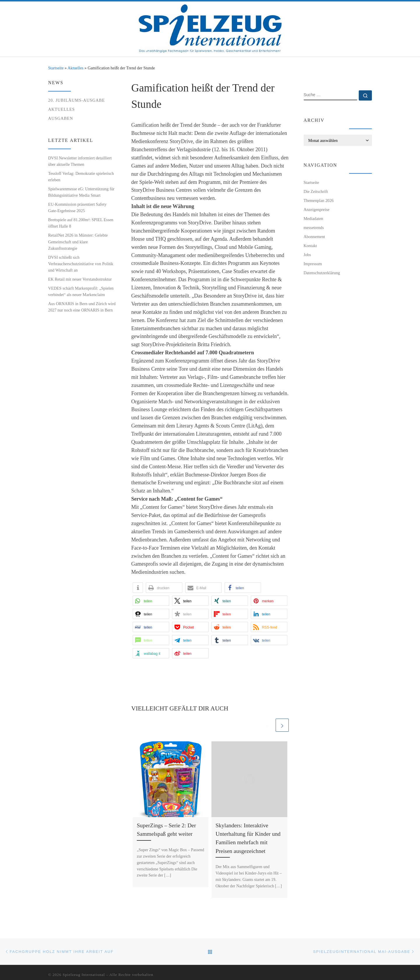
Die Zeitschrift (316, 191)
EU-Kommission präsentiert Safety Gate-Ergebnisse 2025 (77, 207)
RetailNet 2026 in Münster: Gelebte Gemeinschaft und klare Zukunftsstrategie (78, 242)
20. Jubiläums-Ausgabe (76, 100)
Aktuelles (76, 68)
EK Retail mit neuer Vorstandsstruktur (80, 279)
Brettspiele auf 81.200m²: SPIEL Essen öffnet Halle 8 (81, 223)
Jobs (307, 255)
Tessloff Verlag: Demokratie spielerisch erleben (81, 177)
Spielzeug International (84, 975)
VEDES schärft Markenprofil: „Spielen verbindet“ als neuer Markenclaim (81, 291)
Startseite (56, 68)
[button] (138, 588)
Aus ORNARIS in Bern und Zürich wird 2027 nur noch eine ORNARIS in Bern (82, 307)
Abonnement (314, 237)
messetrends (314, 228)
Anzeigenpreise (317, 210)
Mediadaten (313, 219)
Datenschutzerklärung (322, 273)
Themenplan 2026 (319, 200)
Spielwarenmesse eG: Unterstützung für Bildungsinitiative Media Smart (81, 192)
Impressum (313, 264)
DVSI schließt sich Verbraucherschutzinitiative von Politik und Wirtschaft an (81, 264)
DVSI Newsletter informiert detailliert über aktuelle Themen (80, 161)
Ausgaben (61, 118)
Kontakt (310, 246)
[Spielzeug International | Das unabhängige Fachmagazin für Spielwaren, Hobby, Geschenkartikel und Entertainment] (210, 28)
